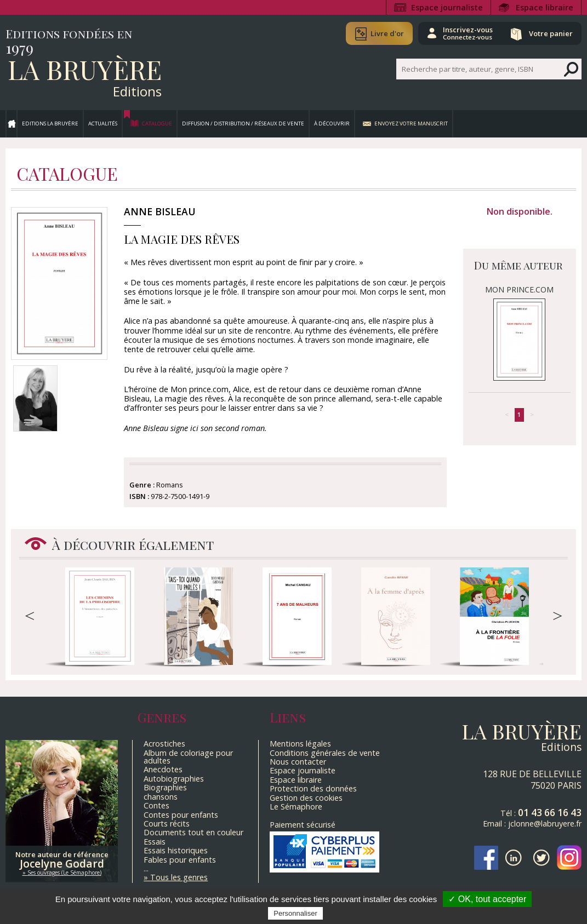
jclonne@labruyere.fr (545, 823)
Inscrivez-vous (467, 33)
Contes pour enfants (181, 815)
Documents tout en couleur (193, 832)
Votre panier (550, 33)
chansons (161, 797)
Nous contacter (298, 762)
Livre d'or (386, 33)
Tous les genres (179, 877)
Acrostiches (164, 744)
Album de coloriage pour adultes (188, 757)
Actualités (103, 124)
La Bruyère (85, 69)
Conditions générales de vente (325, 753)
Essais (155, 842)
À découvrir (332, 124)
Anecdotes (163, 769)
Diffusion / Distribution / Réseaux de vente (243, 124)
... (146, 868)
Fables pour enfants (180, 860)
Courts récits (167, 823)
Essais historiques (176, 850)
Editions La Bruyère (50, 124)
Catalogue (157, 124)
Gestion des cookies (306, 798)
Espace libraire (545, 7)
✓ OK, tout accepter (487, 899)
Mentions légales (300, 744)
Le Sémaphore (296, 807)
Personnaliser (295, 913)
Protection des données (313, 788)
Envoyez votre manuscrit (411, 124)
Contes (156, 805)
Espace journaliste (447, 7)
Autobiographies (174, 779)
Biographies (165, 787)
